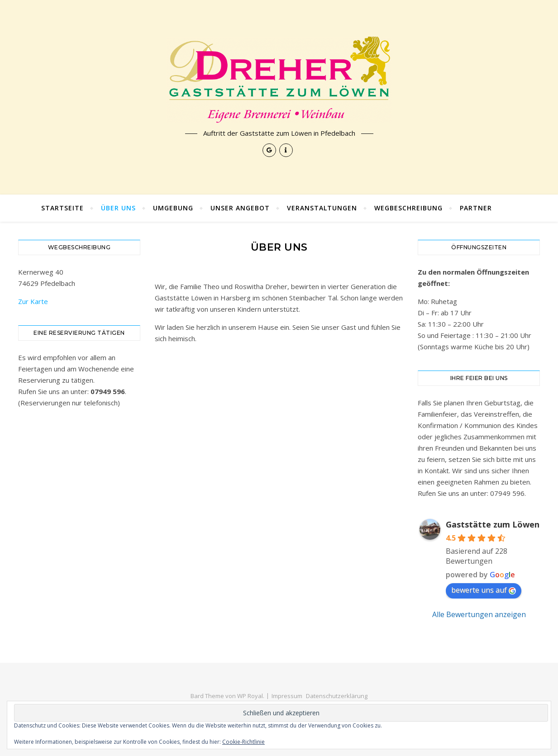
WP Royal (250, 696)
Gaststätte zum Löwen (493, 524)
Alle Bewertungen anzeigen (479, 614)
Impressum (287, 696)
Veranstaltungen (322, 208)
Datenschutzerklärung (337, 696)
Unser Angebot (240, 208)
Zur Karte (33, 301)
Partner (476, 208)
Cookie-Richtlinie (243, 742)
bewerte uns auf (484, 590)
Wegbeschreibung (408, 208)
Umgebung (173, 208)
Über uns (118, 208)
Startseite (62, 208)
